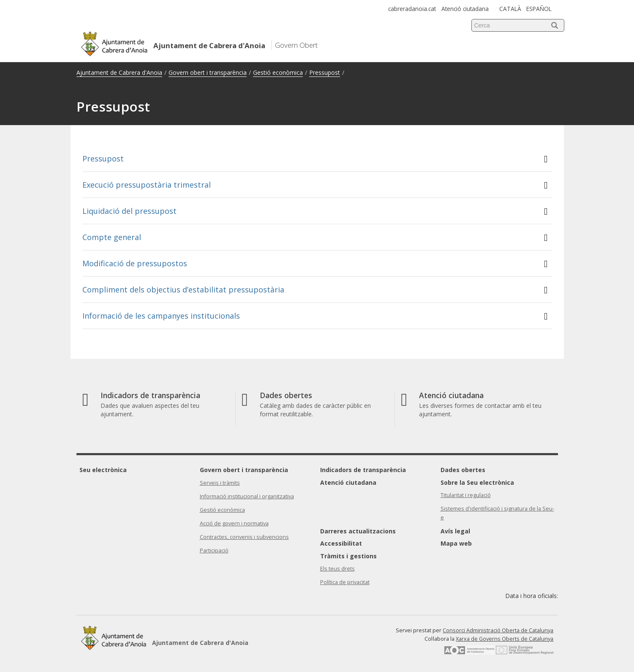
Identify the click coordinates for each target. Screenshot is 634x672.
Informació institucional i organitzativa (247, 496)
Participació (214, 550)
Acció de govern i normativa (234, 523)
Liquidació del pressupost (315, 211)
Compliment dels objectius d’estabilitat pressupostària (315, 290)
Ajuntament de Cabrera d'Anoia (119, 72)
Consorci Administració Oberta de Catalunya (498, 630)
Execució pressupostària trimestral (315, 185)
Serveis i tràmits (220, 483)
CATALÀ (510, 9)
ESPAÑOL (539, 9)
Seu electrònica (103, 470)
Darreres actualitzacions (358, 531)
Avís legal (455, 531)
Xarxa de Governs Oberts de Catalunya (505, 639)
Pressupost (325, 72)
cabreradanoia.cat (412, 9)
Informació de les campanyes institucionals (315, 316)
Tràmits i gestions (348, 556)
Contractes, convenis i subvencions (244, 537)
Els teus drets (337, 569)
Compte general (315, 237)
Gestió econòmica (278, 72)
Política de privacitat (345, 582)
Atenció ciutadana (465, 9)
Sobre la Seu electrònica (477, 482)
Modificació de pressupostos (315, 264)
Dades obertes (463, 470)
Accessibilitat (341, 543)
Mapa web (456, 543)
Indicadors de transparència (363, 470)
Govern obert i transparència (208, 72)
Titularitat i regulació (466, 495)
